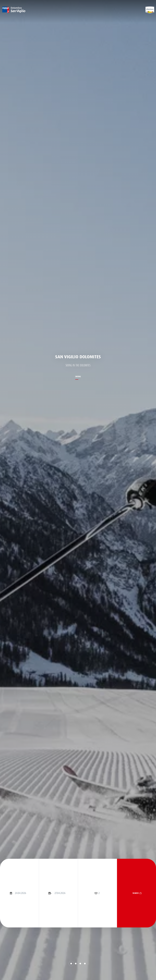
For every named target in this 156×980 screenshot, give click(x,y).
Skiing (78, 377)
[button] (71, 964)
